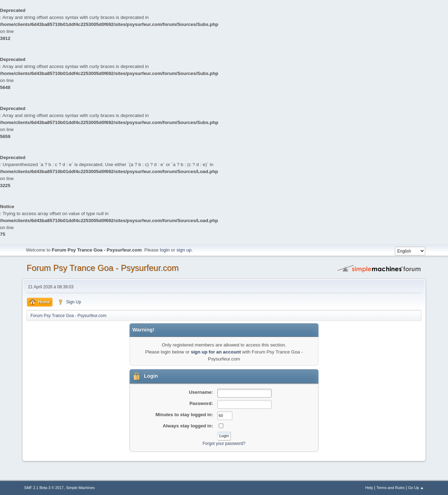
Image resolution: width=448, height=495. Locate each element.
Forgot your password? (224, 444)
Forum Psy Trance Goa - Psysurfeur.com (103, 268)
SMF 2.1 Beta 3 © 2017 (44, 488)
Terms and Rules (391, 488)
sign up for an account (216, 352)
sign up (184, 250)
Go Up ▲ (416, 488)
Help (369, 488)
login (165, 250)
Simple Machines (80, 488)
